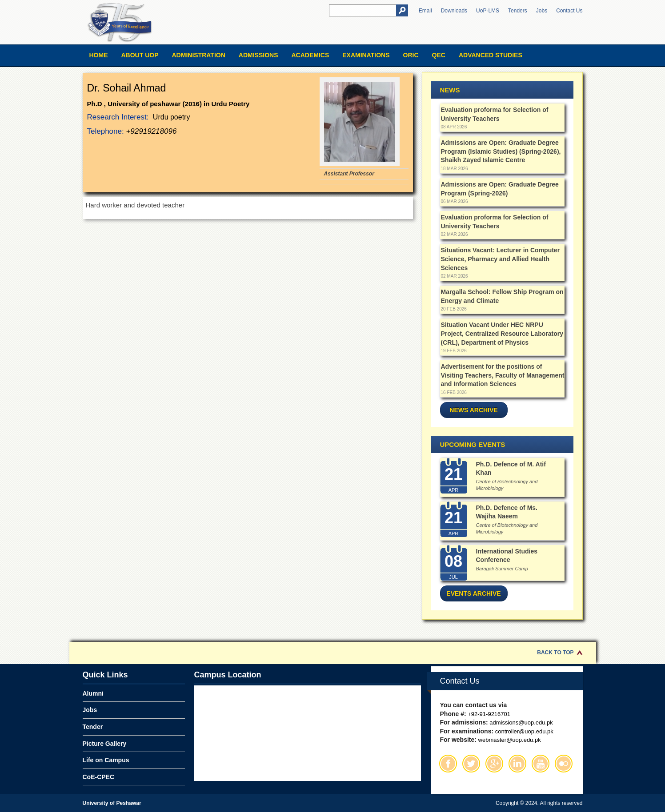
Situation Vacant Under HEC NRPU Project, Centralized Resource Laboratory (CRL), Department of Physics (502, 333)
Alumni (93, 693)
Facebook (448, 764)
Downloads (454, 11)
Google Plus (494, 764)
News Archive (473, 410)
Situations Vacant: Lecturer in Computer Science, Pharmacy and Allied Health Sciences (501, 259)
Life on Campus (106, 760)
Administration (199, 55)
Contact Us (569, 11)
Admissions (258, 55)
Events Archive (473, 593)
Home (99, 55)
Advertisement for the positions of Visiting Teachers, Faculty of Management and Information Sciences (503, 375)
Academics (310, 55)
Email (425, 11)
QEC (439, 55)
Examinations (366, 55)
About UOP (140, 55)
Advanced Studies (491, 55)
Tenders (518, 11)
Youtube (541, 764)
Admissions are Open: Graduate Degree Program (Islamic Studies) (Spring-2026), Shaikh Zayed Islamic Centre (501, 151)
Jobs (542, 11)
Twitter (471, 764)
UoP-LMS (488, 11)
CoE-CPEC (99, 777)
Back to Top (555, 653)
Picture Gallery (105, 744)
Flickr (564, 764)
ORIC (411, 55)
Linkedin (517, 764)
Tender (93, 727)
